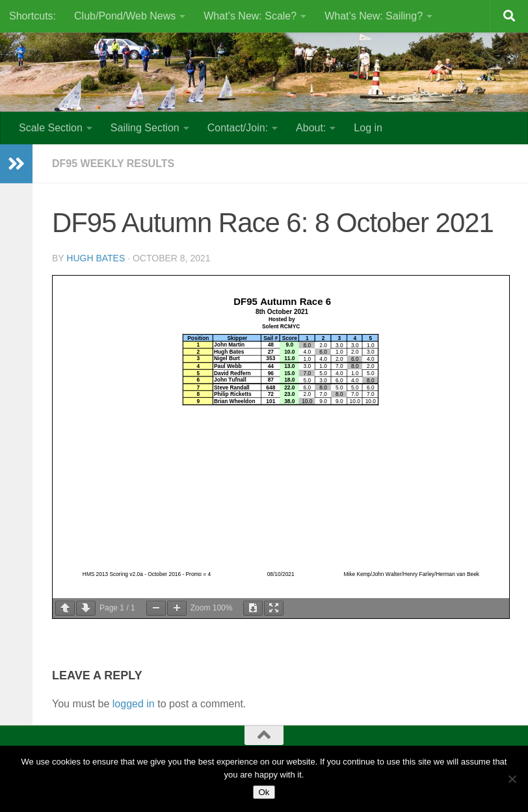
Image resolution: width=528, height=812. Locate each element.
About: (311, 128)
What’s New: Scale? (250, 16)
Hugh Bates (96, 258)
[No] (512, 779)
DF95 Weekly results (113, 164)
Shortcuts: (33, 16)
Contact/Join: (238, 128)
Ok (264, 792)
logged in (134, 704)
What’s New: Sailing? (374, 16)
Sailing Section (145, 128)
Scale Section (51, 128)
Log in (368, 128)
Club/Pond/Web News (125, 16)
